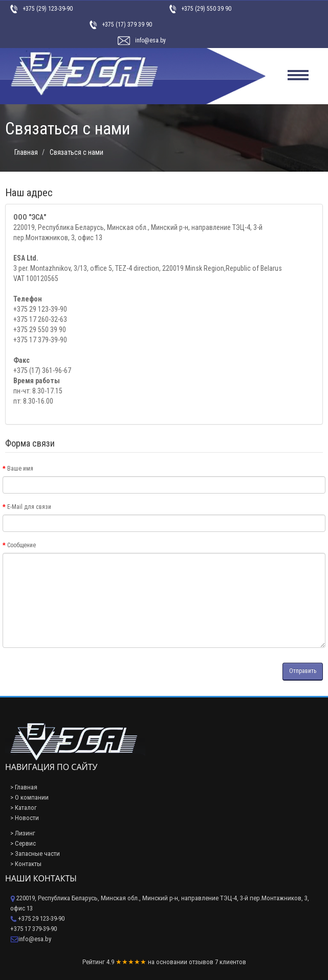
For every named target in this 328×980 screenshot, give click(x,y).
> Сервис (23, 843)
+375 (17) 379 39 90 (127, 25)
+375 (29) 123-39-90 (48, 9)
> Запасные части (35, 854)
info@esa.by (150, 40)
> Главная (24, 787)
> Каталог (24, 808)
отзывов (201, 962)
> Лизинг (23, 833)
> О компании (29, 797)
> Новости (25, 818)
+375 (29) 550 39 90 (206, 9)
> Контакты (26, 864)
